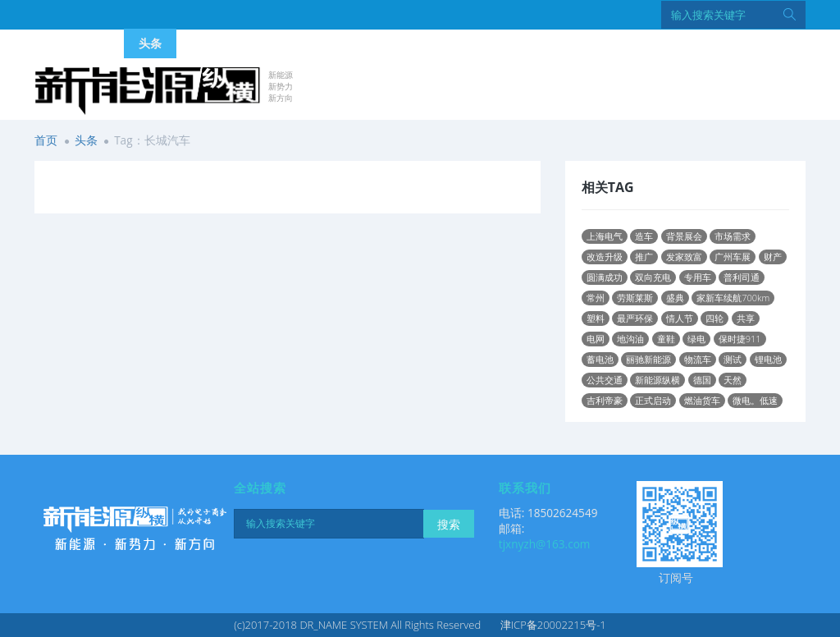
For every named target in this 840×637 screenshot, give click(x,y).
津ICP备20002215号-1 (553, 625)
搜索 (449, 524)
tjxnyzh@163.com (545, 544)
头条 (86, 140)
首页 (46, 140)
